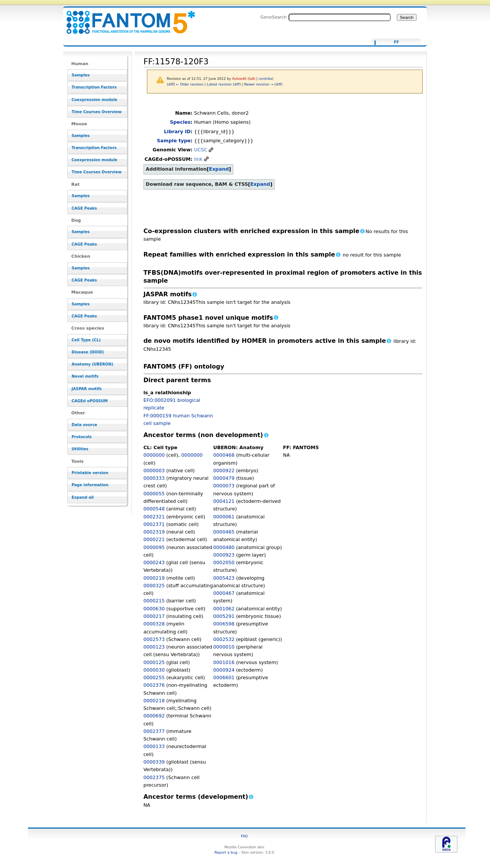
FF (396, 42)
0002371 (154, 524)
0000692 (154, 716)
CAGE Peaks (84, 208)
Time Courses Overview (97, 112)
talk (252, 79)
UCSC (201, 150)
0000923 (224, 555)
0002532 (224, 639)
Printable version (90, 473)
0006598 (224, 624)
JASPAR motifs (87, 389)
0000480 (224, 547)
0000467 (224, 593)
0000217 (154, 616)
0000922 (224, 471)
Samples (81, 75)
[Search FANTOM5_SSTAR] (340, 17)
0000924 (224, 670)
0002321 (154, 517)
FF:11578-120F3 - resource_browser (126, 18)
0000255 (154, 677)
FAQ (244, 836)
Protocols (82, 437)
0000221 (154, 539)
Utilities (80, 449)
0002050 (224, 562)
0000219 (154, 578)
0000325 (154, 586)
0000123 (154, 647)
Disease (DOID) (88, 352)
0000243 (154, 562)
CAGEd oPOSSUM (90, 401)
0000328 (154, 624)
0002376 (154, 685)
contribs (265, 79)
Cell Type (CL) (86, 340)
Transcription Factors (94, 87)
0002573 (154, 639)
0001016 (224, 662)
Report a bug (226, 852)
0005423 (224, 578)
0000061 (224, 517)
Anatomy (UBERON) (92, 364)
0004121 (224, 501)
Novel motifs (85, 376)
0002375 (154, 777)
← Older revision (190, 84)
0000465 (224, 532)
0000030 (154, 670)
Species (180, 122)
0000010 (224, 647)
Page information (90, 485)
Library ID (177, 131)
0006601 (224, 677)
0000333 (154, 478)
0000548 (154, 509)
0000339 (154, 762)
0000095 (154, 547)
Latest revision (219, 84)
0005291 (224, 616)
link (198, 159)
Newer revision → (259, 84)
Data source (84, 425)
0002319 (154, 532)
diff (171, 84)
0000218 (154, 701)
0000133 (154, 746)
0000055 (154, 494)
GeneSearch (274, 17)
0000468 (224, 455)
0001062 (224, 609)
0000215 (154, 601)
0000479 (224, 478)
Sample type (174, 141)
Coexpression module (94, 100)
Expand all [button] (83, 497)
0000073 (224, 486)
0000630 (154, 609)
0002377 (154, 731)
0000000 (154, 455)
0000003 (154, 471)
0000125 (154, 662)
